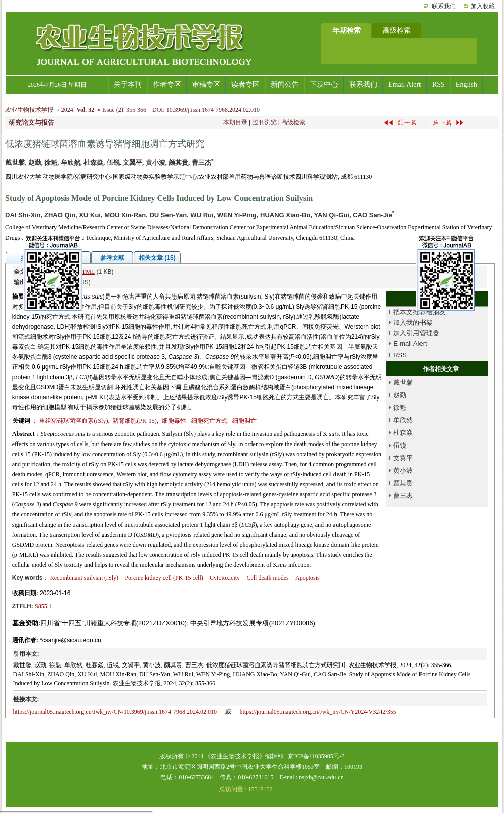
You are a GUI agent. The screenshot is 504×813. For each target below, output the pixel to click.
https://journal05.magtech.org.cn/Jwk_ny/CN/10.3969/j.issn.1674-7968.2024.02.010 (115, 712)
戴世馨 (403, 382)
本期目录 (235, 122)
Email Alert (405, 84)
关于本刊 (128, 84)
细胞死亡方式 (209, 421)
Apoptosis (308, 578)
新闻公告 (285, 84)
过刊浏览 (265, 122)
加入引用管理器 (416, 333)
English (467, 84)
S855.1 (43, 606)
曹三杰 (403, 496)
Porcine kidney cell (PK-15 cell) (164, 578)
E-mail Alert (410, 344)
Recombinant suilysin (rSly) (84, 578)
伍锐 (400, 445)
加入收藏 (483, 6)
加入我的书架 (413, 322)
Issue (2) (113, 110)
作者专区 (167, 84)
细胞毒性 (174, 421)
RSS (438, 84)
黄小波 (403, 470)
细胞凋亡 (244, 421)
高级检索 (293, 122)
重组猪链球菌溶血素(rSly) (73, 421)
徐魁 (400, 408)
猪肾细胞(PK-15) (135, 421)
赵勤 (400, 395)
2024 (67, 110)
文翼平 (403, 458)
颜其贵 (403, 483)
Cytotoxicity (225, 578)
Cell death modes (267, 578)
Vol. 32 (85, 110)
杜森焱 (403, 433)
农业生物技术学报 (29, 110)
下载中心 (324, 84)
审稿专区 (206, 84)
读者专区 (245, 84)
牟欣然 (403, 420)
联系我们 (444, 6)
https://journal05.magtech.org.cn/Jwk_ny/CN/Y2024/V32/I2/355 (318, 712)
